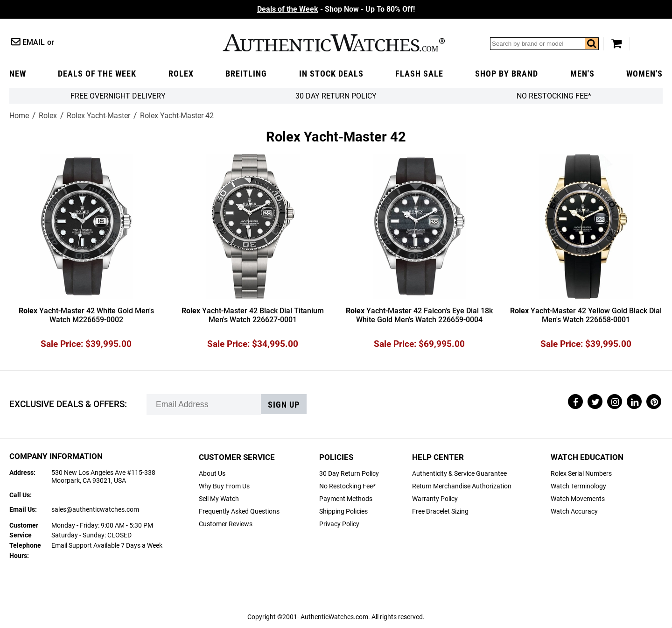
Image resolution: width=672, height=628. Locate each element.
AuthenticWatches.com (334, 43)
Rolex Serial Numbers (581, 474)
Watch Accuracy (574, 512)
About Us (212, 474)
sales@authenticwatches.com (95, 510)
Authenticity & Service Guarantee (459, 474)
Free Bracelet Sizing (440, 512)
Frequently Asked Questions (239, 512)
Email (34, 42)
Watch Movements (578, 499)
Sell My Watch (219, 499)
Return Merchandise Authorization (462, 486)
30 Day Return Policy (349, 474)
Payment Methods (346, 499)
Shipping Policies (343, 512)
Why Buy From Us (224, 486)
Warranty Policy (435, 499)
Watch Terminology (578, 486)
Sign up (284, 405)
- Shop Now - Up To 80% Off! (336, 9)
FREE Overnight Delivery (118, 96)
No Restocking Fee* (554, 96)
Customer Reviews (226, 524)
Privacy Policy (339, 524)
